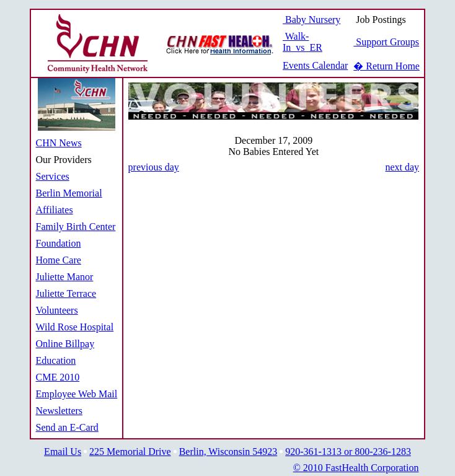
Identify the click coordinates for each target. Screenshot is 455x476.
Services (53, 176)
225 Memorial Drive (130, 452)
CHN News (59, 143)
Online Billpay (65, 344)
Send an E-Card (67, 427)
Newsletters (60, 411)
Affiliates (55, 210)
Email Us (63, 452)
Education (56, 360)
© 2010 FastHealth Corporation (356, 468)
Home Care (59, 260)
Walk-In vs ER (303, 42)
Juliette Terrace (66, 293)
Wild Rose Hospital (75, 327)
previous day (154, 167)
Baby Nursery (311, 20)
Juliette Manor (65, 277)
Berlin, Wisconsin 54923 (228, 452)
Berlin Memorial (69, 193)
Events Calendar (315, 65)
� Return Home (387, 66)
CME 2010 (58, 377)
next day (402, 167)
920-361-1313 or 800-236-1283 (348, 452)
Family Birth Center (76, 227)
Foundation (59, 243)
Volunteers (57, 310)
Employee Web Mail (77, 394)
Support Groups (386, 42)
